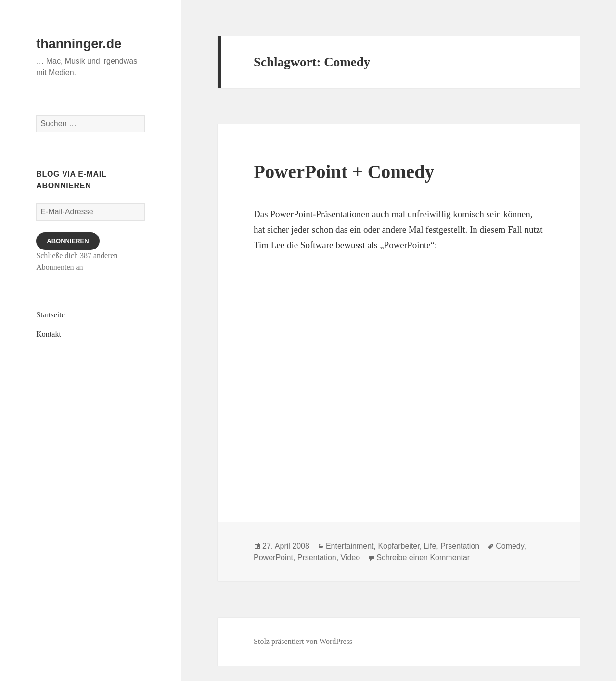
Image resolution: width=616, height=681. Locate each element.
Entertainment (350, 546)
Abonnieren (68, 241)
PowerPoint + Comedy (344, 172)
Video (351, 557)
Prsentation (460, 546)
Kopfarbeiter (398, 546)
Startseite (51, 315)
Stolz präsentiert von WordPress (303, 641)
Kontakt (49, 334)
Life (430, 546)
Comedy (510, 546)
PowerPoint (273, 557)
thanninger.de (79, 44)
